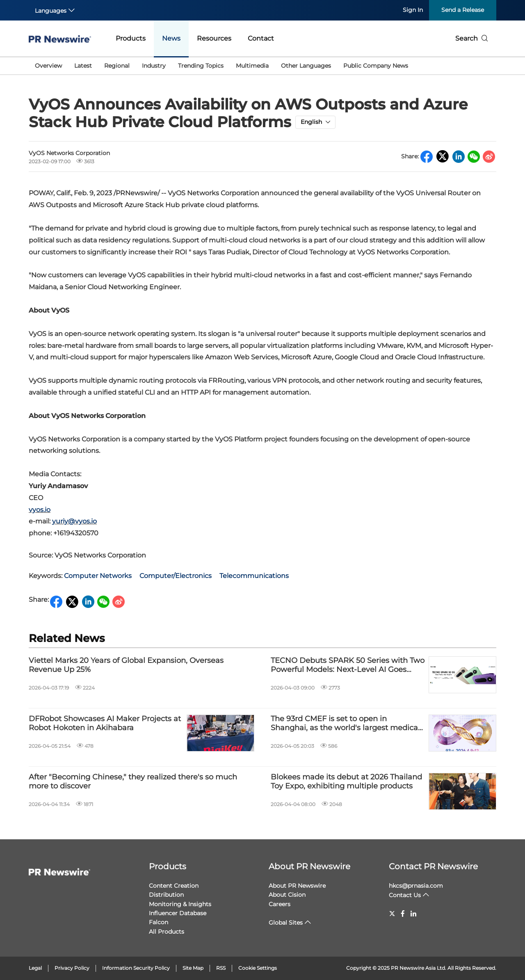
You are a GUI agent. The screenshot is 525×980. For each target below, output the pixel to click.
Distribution (166, 895)
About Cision (287, 895)
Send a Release (463, 10)
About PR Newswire (309, 866)
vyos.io (40, 510)
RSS (221, 968)
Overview (48, 66)
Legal (35, 968)
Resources (214, 38)
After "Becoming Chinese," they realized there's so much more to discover (133, 782)
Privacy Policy (72, 968)
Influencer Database (178, 913)
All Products (167, 932)
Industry (154, 66)
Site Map (193, 968)
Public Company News (376, 66)
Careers (280, 904)
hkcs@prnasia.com (416, 886)
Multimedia (252, 66)
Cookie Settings (258, 968)
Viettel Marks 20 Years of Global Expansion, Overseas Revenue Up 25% (126, 665)
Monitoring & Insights (180, 904)
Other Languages (306, 66)
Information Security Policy (136, 968)
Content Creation (174, 886)
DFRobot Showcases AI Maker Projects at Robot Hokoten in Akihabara (105, 723)
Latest (83, 66)
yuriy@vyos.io (74, 521)
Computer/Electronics (176, 576)
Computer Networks (98, 576)
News (171, 38)
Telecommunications (254, 576)
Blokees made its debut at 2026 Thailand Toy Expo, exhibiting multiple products (346, 782)
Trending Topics (201, 66)
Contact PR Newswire (433, 866)
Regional (117, 66)
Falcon (159, 922)
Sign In (413, 10)
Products (131, 38)
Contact (261, 38)
